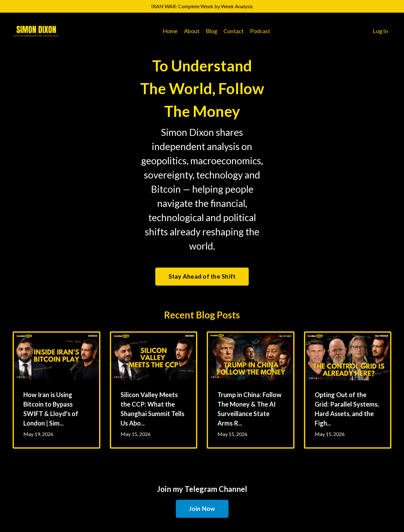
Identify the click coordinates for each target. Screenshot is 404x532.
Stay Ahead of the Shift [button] (202, 276)
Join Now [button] (202, 508)
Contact (234, 31)
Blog (211, 31)
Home (170, 31)
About (192, 31)
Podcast (260, 31)
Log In (380, 31)
